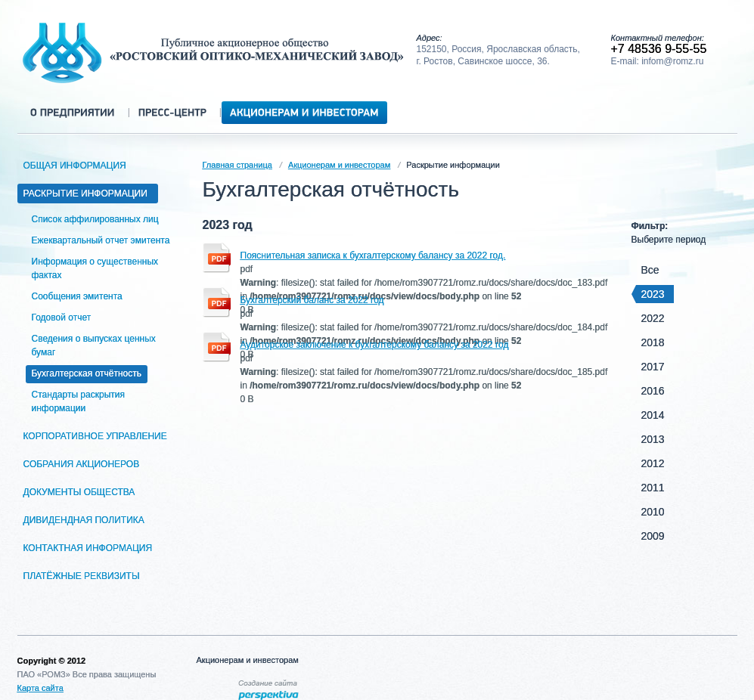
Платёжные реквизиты (84, 576)
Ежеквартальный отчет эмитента (101, 240)
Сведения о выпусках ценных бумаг (94, 345)
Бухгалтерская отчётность (87, 373)
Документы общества (82, 492)
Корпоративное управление (98, 436)
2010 (653, 512)
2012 (653, 463)
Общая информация (78, 166)
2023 (650, 294)
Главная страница (237, 165)
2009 (653, 536)
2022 (653, 318)
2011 (653, 488)
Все (650, 270)
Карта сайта (40, 688)
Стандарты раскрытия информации (78, 401)
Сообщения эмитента (77, 296)
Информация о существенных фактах (95, 268)
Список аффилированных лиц (95, 219)
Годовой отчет (62, 317)
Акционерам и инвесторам (339, 165)
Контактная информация (90, 548)
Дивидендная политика (87, 520)
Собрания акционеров (84, 464)
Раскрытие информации (88, 194)
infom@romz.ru (672, 61)
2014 (653, 415)
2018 (653, 342)
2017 (653, 367)
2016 (653, 391)
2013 (653, 439)
